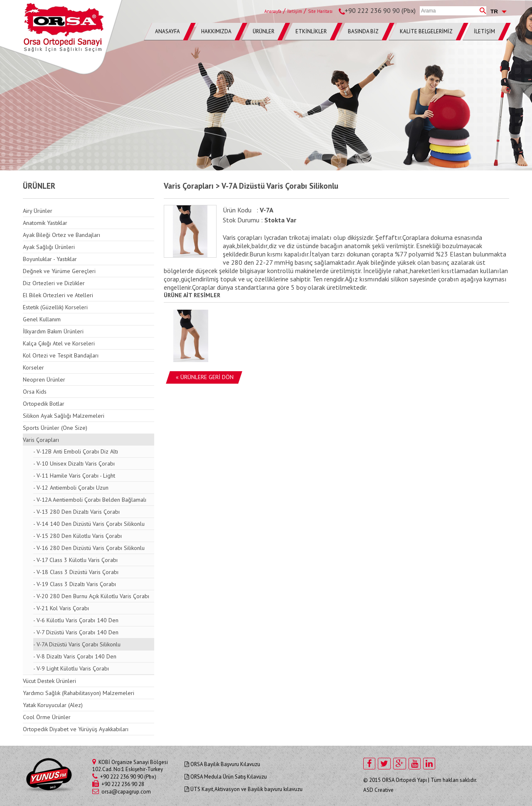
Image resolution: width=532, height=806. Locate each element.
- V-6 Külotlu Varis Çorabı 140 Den (76, 620)
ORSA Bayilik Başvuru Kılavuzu (222, 764)
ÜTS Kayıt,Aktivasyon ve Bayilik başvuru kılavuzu (244, 789)
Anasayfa (273, 11)
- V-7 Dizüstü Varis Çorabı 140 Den (76, 632)
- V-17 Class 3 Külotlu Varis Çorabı (75, 560)
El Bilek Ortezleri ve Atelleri (58, 295)
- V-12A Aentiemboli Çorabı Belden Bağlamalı (90, 500)
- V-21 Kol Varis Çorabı (61, 608)
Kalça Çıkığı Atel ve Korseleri (59, 343)
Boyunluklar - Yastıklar (50, 259)
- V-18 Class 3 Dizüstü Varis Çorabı (76, 572)
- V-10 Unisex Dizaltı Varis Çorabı (74, 463)
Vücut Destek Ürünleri (49, 681)
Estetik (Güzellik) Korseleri (55, 307)
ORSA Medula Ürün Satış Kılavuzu (226, 777)
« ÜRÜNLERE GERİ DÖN (205, 377)
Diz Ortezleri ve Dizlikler (54, 283)
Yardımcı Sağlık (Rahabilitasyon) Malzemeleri (79, 693)
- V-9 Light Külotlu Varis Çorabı (71, 668)
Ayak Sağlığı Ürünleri (49, 247)
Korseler (33, 367)
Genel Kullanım (42, 319)
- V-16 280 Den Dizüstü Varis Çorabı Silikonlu (89, 548)
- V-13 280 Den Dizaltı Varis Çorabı (76, 512)
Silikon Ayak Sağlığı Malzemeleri (64, 416)
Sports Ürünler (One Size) (55, 428)
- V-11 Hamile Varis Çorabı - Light (74, 476)
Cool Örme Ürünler (47, 717)
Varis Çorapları (41, 440)
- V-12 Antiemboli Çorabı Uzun (71, 488)
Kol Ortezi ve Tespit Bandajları (61, 355)
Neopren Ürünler (44, 380)
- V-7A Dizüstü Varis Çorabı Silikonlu (77, 644)
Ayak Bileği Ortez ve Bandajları (62, 235)
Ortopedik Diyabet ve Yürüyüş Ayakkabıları (76, 729)
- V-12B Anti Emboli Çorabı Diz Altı (76, 451)
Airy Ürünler (38, 211)
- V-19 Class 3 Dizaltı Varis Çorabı (75, 584)
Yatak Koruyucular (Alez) (53, 705)
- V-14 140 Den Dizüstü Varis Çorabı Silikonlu (89, 524)
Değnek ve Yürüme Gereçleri (59, 271)
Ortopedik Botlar (44, 404)
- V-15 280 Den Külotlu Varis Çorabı (78, 536)
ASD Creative (378, 790)
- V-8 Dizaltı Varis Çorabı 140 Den (75, 656)
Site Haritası (320, 11)
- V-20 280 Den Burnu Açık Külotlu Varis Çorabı (91, 596)
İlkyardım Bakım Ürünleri (53, 331)
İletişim (295, 11)
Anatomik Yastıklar (45, 223)
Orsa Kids (35, 392)
